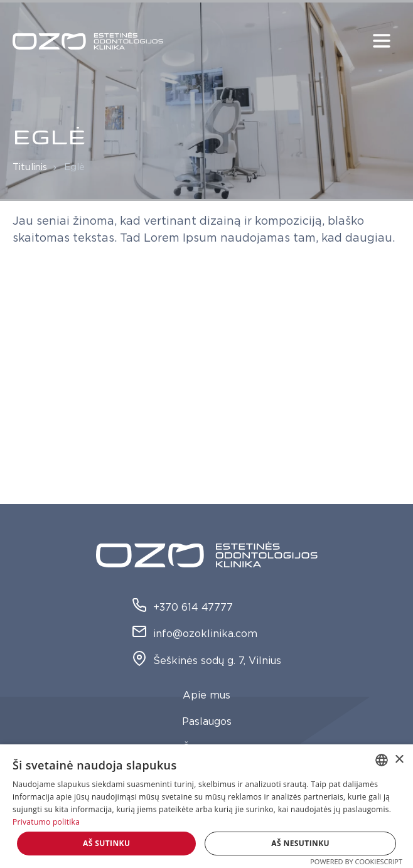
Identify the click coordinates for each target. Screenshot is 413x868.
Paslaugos (207, 722)
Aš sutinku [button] (106, 843)
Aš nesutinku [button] (300, 843)
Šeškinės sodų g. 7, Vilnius (206, 661)
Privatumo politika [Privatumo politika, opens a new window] (46, 822)
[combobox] (382, 760)
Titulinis (30, 167)
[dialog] (206, 806)
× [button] (399, 760)
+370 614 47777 (182, 608)
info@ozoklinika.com (195, 634)
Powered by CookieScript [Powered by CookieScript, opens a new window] (356, 861)
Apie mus (206, 695)
